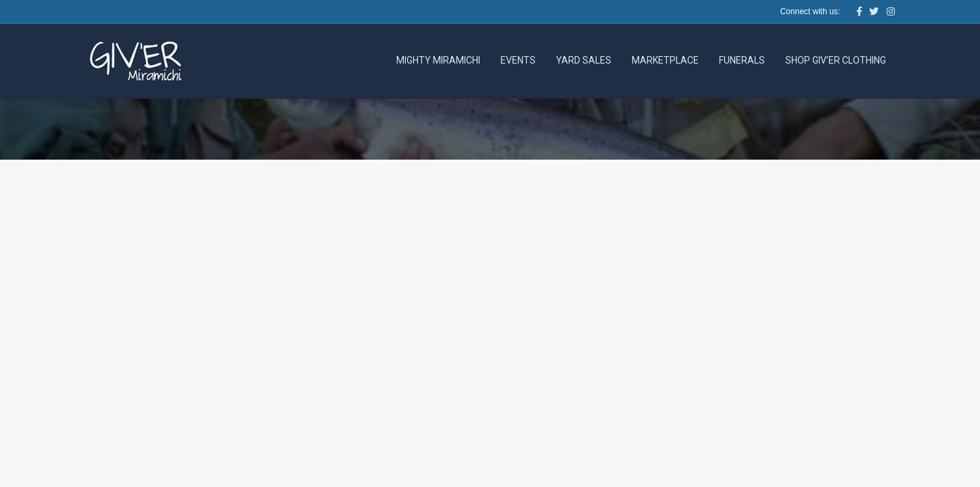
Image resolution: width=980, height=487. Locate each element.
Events (518, 60)
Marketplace (665, 60)
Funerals (742, 60)
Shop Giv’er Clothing (836, 60)
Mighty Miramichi (438, 60)
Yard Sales (584, 60)
